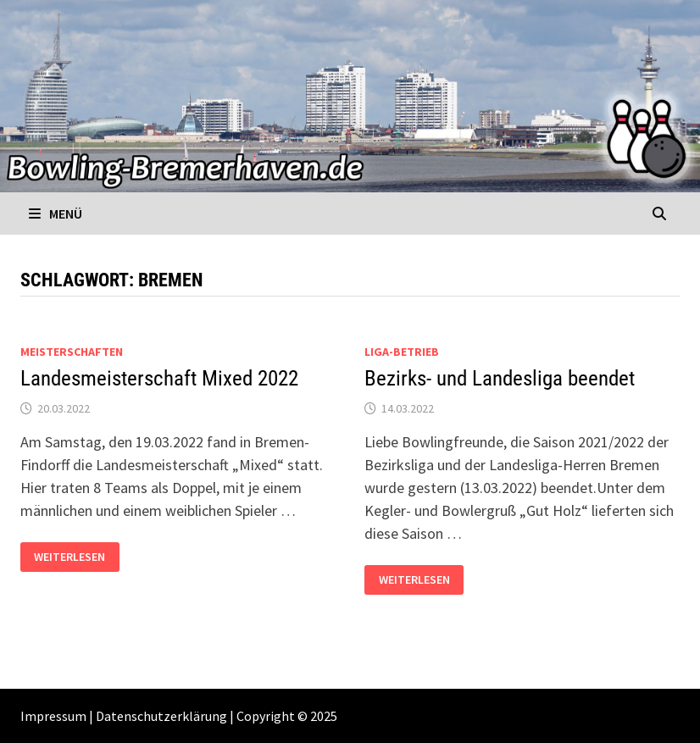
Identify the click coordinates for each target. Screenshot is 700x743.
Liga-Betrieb (402, 352)
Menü (56, 213)
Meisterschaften (72, 352)
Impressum (53, 716)
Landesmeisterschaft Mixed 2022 (159, 378)
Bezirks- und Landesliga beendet (500, 378)
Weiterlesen (76, 557)
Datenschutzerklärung (161, 716)
